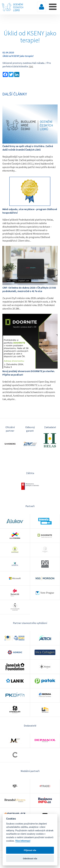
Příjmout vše (30, 850)
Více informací (23, 841)
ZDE (31, 67)
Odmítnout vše (30, 858)
